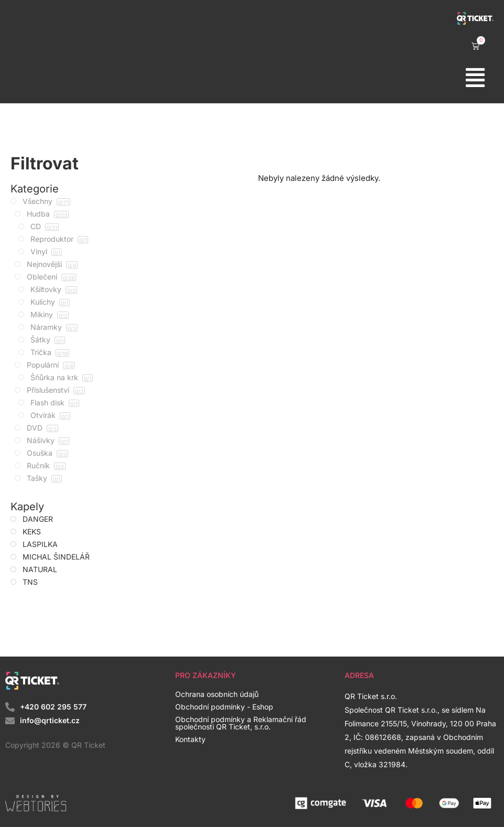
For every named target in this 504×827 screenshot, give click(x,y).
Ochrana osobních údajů (217, 694)
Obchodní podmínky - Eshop (224, 707)
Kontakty (190, 739)
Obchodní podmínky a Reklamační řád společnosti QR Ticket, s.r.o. (241, 723)
